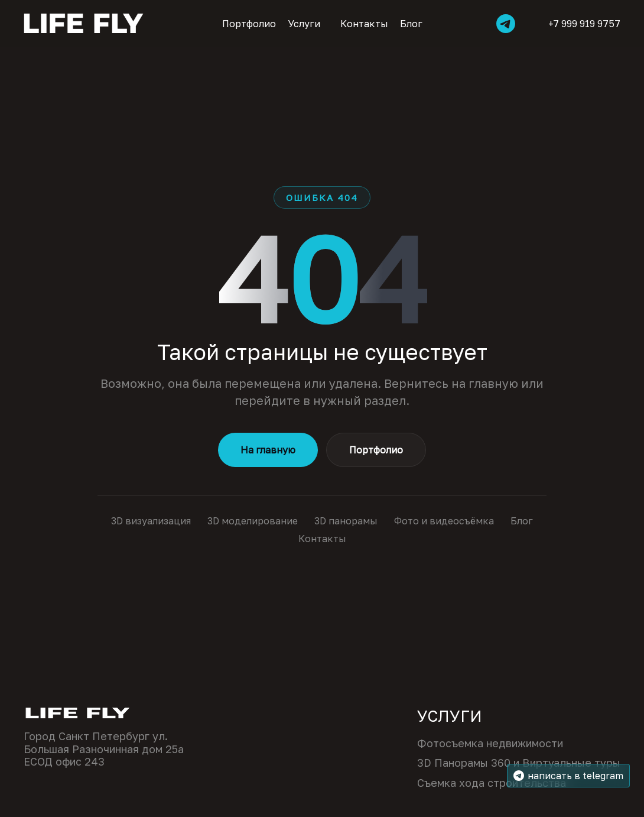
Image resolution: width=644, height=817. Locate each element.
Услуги (304, 24)
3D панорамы (346, 521)
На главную (268, 450)
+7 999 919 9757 (577, 24)
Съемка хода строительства (492, 783)
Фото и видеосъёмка (444, 521)
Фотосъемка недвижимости (490, 743)
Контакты (364, 24)
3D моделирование (253, 521)
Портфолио (249, 24)
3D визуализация (151, 521)
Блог (411, 24)
